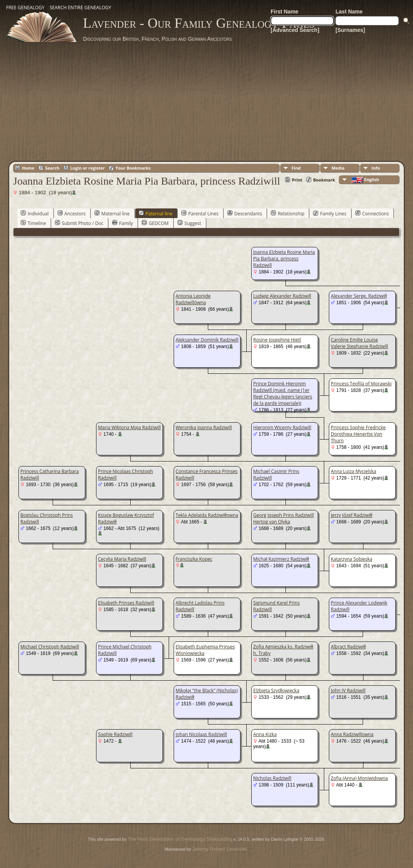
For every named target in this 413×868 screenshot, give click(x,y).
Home (28, 168)
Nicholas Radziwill (272, 778)
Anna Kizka (265, 734)
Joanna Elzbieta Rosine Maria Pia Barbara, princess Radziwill (284, 259)
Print (297, 180)
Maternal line (112, 213)
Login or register (88, 168)
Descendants (245, 213)
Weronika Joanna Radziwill (204, 427)
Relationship (288, 213)
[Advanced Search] (295, 30)
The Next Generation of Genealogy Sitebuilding (180, 839)
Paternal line (156, 213)
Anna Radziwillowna (352, 734)
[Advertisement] (207, 100)
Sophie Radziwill (115, 734)
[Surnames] (350, 30)
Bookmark (324, 180)
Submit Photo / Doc (79, 223)
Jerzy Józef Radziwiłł (352, 515)
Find (296, 168)
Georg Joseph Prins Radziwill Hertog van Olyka (284, 518)
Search (52, 168)
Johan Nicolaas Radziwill (201, 734)
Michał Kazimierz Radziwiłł (281, 559)
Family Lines (330, 213)
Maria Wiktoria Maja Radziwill (129, 427)
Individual (35, 213)
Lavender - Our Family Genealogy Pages (199, 23)
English (365, 180)
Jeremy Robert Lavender (220, 849)
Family (123, 223)
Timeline (33, 223)
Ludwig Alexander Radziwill (282, 296)
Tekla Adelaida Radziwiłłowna (207, 515)
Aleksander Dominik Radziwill (207, 340)
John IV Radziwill (348, 691)
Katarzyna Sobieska (352, 559)
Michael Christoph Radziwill (50, 647)
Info (376, 168)
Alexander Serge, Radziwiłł (359, 296)
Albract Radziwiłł (348, 647)
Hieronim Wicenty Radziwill (282, 427)
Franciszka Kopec (194, 559)
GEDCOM (155, 223)
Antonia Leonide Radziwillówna (193, 299)
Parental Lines (200, 213)
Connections (372, 213)
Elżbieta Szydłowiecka (276, 691)
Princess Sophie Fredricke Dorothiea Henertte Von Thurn (358, 434)
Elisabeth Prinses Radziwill (126, 603)
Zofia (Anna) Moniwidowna (359, 778)
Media (338, 168)
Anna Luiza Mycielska (353, 471)
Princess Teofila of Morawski (361, 384)
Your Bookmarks (133, 168)
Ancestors (72, 213)
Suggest (189, 223)
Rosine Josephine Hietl (277, 340)
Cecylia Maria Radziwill (122, 559)
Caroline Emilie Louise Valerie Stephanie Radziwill (359, 343)
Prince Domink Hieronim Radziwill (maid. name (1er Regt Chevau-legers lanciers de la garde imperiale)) (283, 393)
